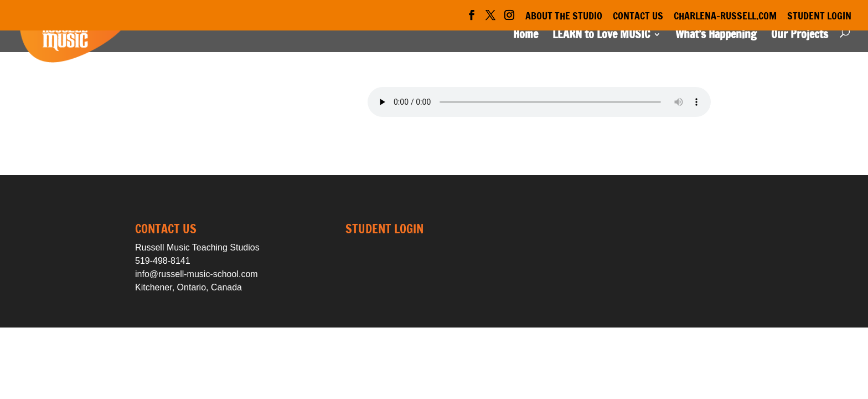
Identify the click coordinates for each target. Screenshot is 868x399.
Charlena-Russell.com (725, 17)
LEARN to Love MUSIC (601, 36)
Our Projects (800, 36)
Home (526, 36)
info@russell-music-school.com (197, 274)
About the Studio (564, 17)
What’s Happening (716, 36)
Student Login (819, 17)
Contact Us (638, 17)
